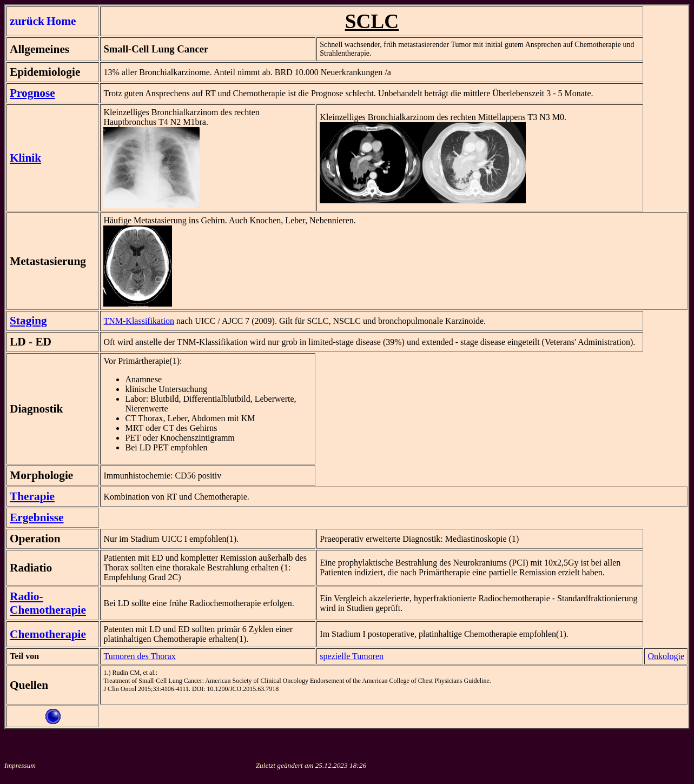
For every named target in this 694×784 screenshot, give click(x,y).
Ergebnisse (37, 517)
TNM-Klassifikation (139, 321)
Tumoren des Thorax (139, 656)
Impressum (20, 765)
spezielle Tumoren (352, 656)
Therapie (32, 496)
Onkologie (666, 656)
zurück (27, 21)
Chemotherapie (48, 634)
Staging (28, 321)
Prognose (32, 93)
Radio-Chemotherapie (48, 603)
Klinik (25, 158)
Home (61, 21)
